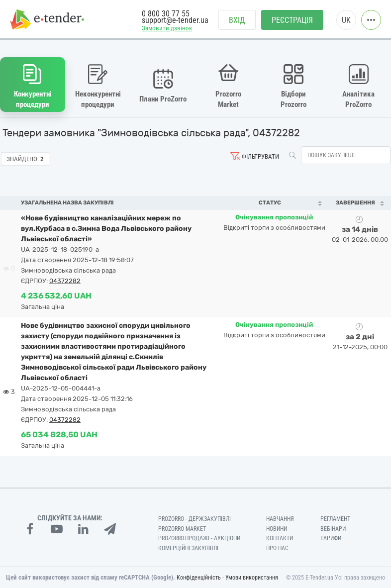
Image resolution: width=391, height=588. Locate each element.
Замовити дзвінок (167, 28)
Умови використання (252, 578)
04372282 (65, 281)
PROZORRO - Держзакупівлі (195, 519)
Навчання (280, 519)
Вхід (237, 20)
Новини (277, 529)
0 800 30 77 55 (166, 14)
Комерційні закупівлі (188, 548)
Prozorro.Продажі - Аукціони (199, 538)
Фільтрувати (260, 156)
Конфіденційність (199, 578)
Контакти (280, 538)
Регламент (335, 519)
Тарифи (331, 538)
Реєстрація (292, 20)
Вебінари (333, 529)
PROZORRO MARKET (182, 529)
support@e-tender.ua (175, 20)
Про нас (277, 548)
